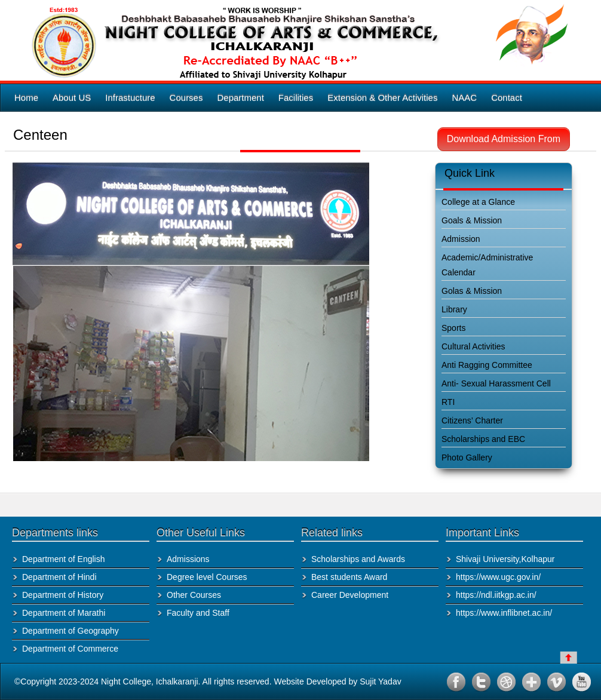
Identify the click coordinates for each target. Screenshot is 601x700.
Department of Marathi (64, 613)
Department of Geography (70, 631)
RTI (448, 402)
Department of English (64, 559)
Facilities (296, 98)
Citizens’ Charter (472, 420)
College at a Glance (478, 202)
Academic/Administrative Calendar (487, 265)
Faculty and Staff (198, 613)
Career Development (350, 595)
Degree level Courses (207, 577)
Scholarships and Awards (358, 559)
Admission (461, 239)
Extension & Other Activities (382, 98)
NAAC (464, 98)
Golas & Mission (472, 291)
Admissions (188, 559)
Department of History (63, 595)
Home (26, 98)
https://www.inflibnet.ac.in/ (504, 613)
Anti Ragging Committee (487, 365)
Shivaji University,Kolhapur (505, 559)
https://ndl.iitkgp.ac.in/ (496, 595)
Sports (453, 328)
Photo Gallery (467, 458)
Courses (186, 98)
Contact (507, 98)
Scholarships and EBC (483, 439)
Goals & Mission (472, 220)
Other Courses (194, 595)
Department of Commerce (70, 649)
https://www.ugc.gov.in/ (498, 577)
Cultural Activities (473, 346)
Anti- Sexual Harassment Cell (496, 383)
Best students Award (349, 577)
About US (72, 98)
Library (454, 309)
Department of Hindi (59, 577)
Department (240, 98)
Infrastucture (130, 98)
